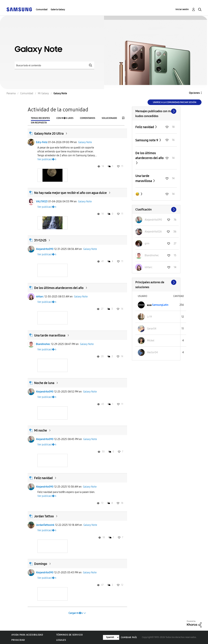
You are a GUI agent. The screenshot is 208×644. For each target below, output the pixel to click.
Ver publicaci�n (47, 159)
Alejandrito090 (45, 249)
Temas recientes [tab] (40, 118)
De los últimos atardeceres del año (59, 288)
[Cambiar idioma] (111, 637)
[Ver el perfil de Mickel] (151, 340)
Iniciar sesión (182, 9)
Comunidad (42, 10)
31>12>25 (40, 240)
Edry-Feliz (42, 142)
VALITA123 (42, 201)
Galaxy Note (85, 142)
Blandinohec (43, 344)
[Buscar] (54, 65)
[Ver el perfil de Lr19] (149, 317)
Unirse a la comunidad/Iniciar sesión (175, 102)
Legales (61, 640)
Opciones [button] (194, 93)
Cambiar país (129, 637)
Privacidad (18, 640)
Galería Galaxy (58, 10)
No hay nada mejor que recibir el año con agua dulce (70, 193)
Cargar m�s (76, 613)
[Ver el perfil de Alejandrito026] (153, 232)
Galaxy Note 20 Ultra (49, 133)
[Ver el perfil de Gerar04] (152, 329)
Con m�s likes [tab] (65, 118)
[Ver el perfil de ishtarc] (148, 267)
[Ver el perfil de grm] (147, 243)
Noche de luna (44, 383)
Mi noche (41, 430)
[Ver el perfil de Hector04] (152, 352)
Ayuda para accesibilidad (27, 635)
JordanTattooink (45, 525)
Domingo (41, 564)
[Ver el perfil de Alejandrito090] (153, 220)
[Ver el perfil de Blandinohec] (152, 255)
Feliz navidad (43, 478)
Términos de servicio (69, 635)
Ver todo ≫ (156, 111)
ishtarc (40, 297)
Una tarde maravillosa (50, 335)
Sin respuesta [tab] (39, 123)
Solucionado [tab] (109, 118)
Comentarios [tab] (88, 118)
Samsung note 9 (147, 140)
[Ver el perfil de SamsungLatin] (160, 305)
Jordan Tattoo (44, 516)
